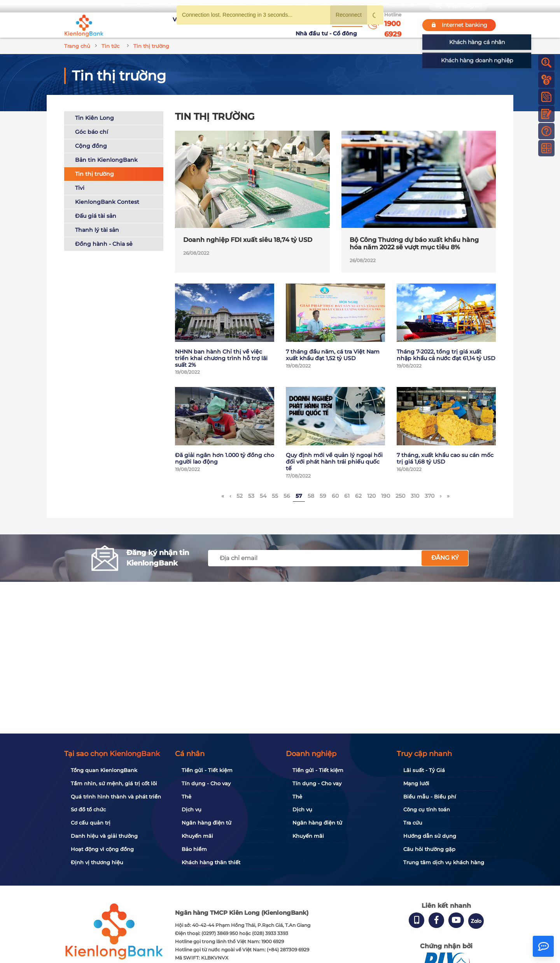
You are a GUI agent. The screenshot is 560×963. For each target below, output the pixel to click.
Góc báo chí (92, 132)
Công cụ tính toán (427, 809)
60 (335, 496)
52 (240, 496)
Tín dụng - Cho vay (206, 783)
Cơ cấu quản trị (91, 823)
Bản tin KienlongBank (106, 160)
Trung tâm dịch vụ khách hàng (444, 862)
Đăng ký (445, 558)
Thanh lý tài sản (97, 230)
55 (275, 496)
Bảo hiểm (194, 849)
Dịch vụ (192, 809)
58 (311, 496)
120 (371, 496)
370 (430, 496)
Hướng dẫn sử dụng (430, 836)
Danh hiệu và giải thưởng (104, 836)
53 (251, 496)
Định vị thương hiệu (97, 862)
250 (400, 496)
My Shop (403, 6)
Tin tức (283, 25)
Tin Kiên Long (94, 118)
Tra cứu (413, 823)
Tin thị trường (94, 174)
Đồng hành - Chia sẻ (104, 244)
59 (323, 496)
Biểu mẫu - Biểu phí (430, 797)
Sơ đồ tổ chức (88, 809)
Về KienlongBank (165, 25)
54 (263, 496)
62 (358, 496)
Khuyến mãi (251, 25)
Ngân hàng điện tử (206, 823)
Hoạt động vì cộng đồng (102, 849)
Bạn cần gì (137, 6)
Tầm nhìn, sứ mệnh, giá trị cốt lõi (114, 783)
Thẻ (186, 797)
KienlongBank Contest (107, 202)
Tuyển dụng (212, 25)
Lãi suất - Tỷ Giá (424, 770)
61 (347, 496)
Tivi (80, 188)
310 (415, 496)
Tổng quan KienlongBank (104, 770)
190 (386, 496)
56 (287, 496)
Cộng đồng (91, 146)
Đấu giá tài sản (96, 216)
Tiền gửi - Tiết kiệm (207, 770)
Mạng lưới (416, 783)
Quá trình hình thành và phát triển (116, 797)
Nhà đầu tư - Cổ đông (328, 25)
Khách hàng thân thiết (211, 862)
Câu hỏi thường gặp (429, 849)
